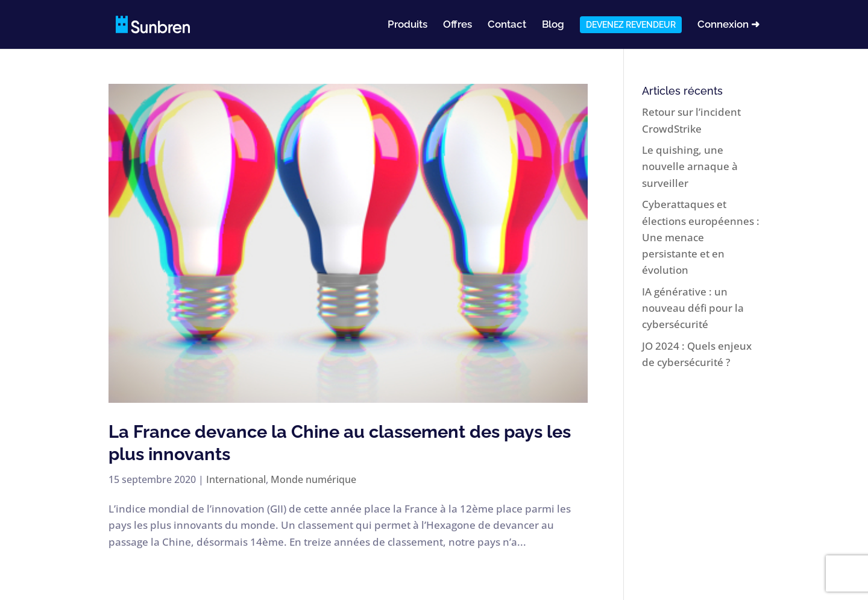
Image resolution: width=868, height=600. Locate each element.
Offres (458, 25)
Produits (407, 25)
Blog (553, 25)
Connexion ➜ (728, 25)
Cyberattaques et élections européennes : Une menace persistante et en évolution (701, 237)
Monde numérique (313, 479)
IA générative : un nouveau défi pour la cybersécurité (693, 308)
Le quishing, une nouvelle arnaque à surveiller (690, 166)
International (236, 479)
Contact (507, 25)
